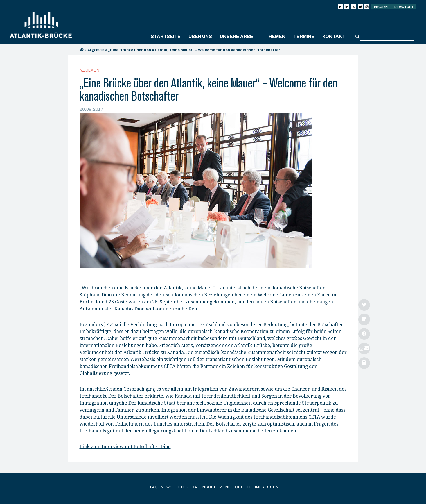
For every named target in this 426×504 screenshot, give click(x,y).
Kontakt (334, 36)
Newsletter (175, 487)
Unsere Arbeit (239, 36)
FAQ (154, 487)
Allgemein (96, 50)
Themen (275, 36)
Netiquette (239, 487)
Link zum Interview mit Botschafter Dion (125, 447)
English (381, 7)
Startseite (166, 36)
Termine (304, 36)
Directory (404, 7)
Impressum (267, 487)
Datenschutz (207, 487)
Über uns (200, 36)
